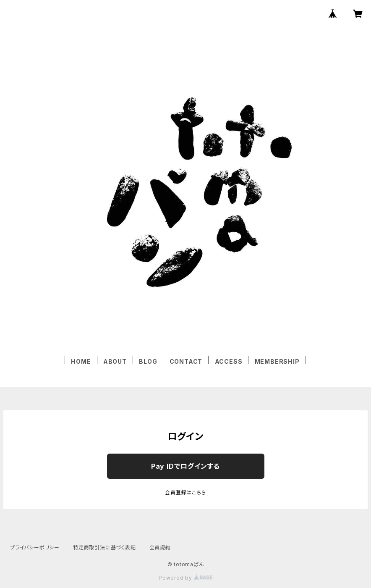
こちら (199, 492)
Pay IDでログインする (185, 466)
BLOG (148, 361)
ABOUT (115, 361)
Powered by (185, 578)
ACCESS (229, 361)
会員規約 (160, 547)
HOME (81, 361)
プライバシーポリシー (35, 547)
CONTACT (186, 361)
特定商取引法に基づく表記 (105, 547)
